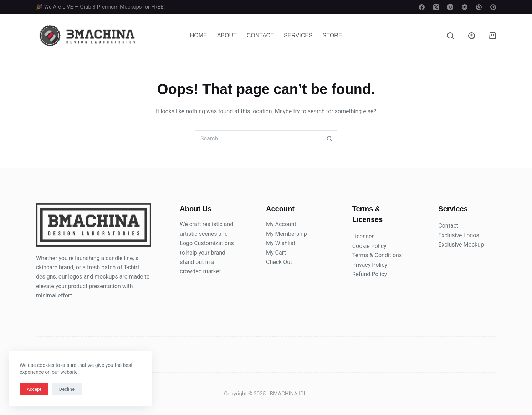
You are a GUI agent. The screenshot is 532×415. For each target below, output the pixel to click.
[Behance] (465, 7)
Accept (34, 389)
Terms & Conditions (377, 255)
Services (298, 35)
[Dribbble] (479, 7)
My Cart (276, 253)
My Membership (287, 234)
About (227, 35)
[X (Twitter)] (436, 7)
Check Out (279, 262)
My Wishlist (281, 243)
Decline (67, 389)
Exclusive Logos (459, 235)
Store (332, 35)
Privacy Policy (370, 265)
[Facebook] (422, 7)
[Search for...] (258, 138)
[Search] (451, 36)
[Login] (472, 36)
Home (199, 35)
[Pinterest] (493, 7)
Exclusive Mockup (461, 245)
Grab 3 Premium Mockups (111, 7)
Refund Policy (370, 274)
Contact (260, 35)
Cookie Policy (369, 246)
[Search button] (329, 138)
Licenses (364, 236)
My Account (281, 224)
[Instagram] (450, 7)
